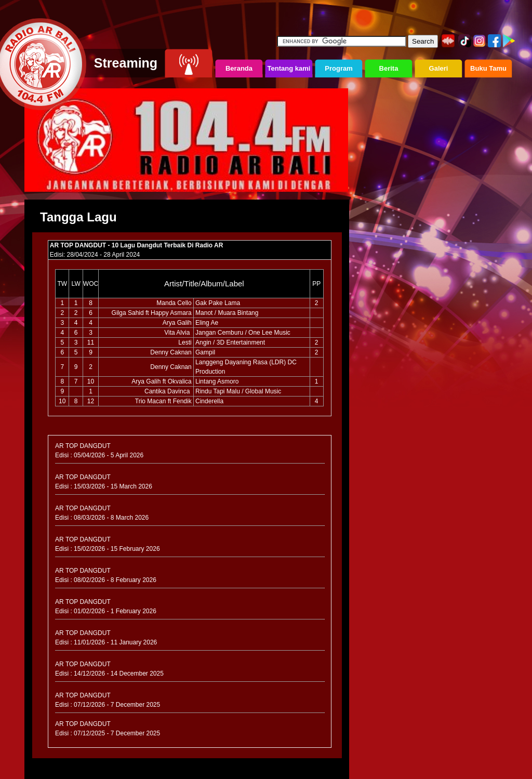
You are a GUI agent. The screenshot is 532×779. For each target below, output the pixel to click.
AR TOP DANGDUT (83, 446)
